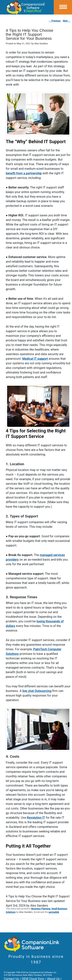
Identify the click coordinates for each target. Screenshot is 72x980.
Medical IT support (35, 359)
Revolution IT (36, 818)
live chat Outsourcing (37, 691)
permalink (54, 912)
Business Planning (41, 909)
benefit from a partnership (24, 173)
